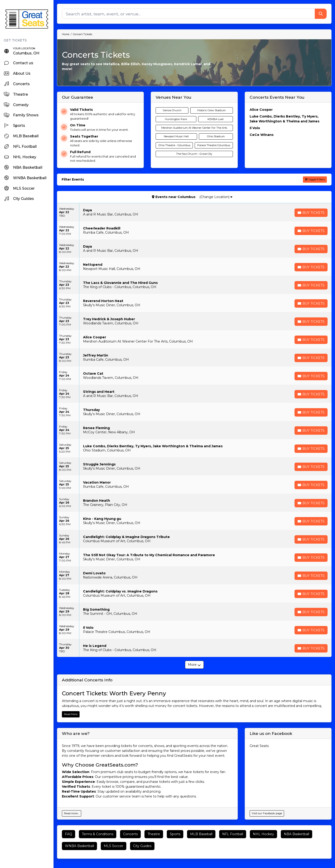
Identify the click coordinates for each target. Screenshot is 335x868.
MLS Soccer (114, 846)
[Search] (188, 14)
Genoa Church (172, 110)
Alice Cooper (261, 110)
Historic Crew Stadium (211, 110)
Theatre (154, 834)
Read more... (72, 813)
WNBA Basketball (79, 846)
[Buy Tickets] (311, 213)
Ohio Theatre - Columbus (174, 145)
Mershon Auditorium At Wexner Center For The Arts (194, 128)
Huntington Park (176, 119)
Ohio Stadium (216, 136)
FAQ (69, 834)
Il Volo (255, 128)
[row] (194, 212)
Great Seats (259, 746)
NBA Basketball (296, 834)
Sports (175, 834)
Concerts (130, 834)
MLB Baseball (201, 834)
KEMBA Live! (216, 119)
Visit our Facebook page (267, 813)
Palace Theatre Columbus (214, 145)
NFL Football (233, 834)
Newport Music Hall (176, 136)
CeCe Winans (262, 135)
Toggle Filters (315, 179)
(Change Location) (216, 197)
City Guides (142, 846)
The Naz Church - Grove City (194, 154)
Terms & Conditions (98, 834)
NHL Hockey (263, 834)
